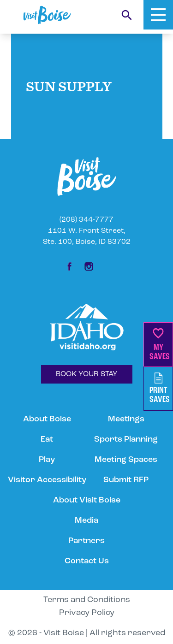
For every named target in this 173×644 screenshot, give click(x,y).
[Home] (47, 15)
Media (86, 521)
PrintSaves (160, 388)
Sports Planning (126, 440)
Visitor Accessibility (47, 480)
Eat (47, 440)
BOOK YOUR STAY (87, 374)
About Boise (47, 419)
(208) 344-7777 (86, 220)
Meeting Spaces (126, 460)
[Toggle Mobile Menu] (158, 15)
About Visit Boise (87, 500)
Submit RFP (126, 480)
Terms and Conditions (87, 600)
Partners (86, 541)
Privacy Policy (87, 613)
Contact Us (87, 561)
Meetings (126, 419)
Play (47, 460)
